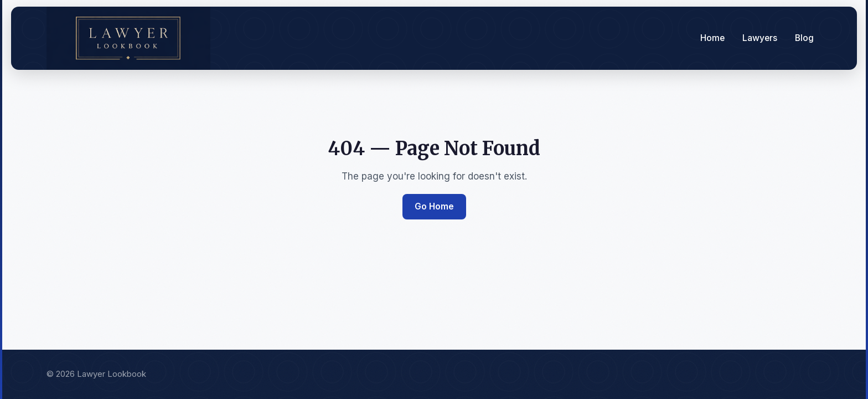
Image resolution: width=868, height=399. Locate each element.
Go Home (434, 206)
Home (712, 38)
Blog (804, 38)
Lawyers (760, 38)
